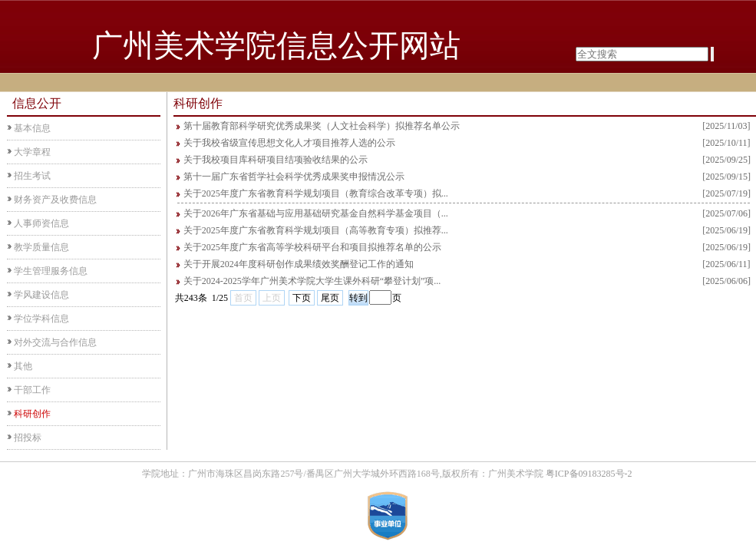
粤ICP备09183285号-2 (589, 474)
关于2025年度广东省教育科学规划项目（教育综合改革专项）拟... (316, 193)
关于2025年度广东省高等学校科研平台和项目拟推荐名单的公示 (312, 247)
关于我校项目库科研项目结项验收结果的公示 (276, 160)
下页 (302, 298)
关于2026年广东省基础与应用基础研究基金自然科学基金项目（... (316, 213)
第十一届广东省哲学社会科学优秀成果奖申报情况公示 (294, 177)
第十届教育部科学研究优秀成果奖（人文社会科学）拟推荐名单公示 (322, 126)
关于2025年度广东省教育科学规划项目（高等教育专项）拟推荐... (316, 230)
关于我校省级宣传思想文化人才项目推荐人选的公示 (289, 143)
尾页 (330, 298)
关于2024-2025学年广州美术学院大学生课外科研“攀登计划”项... (312, 281)
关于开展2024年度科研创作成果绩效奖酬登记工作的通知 (299, 264)
